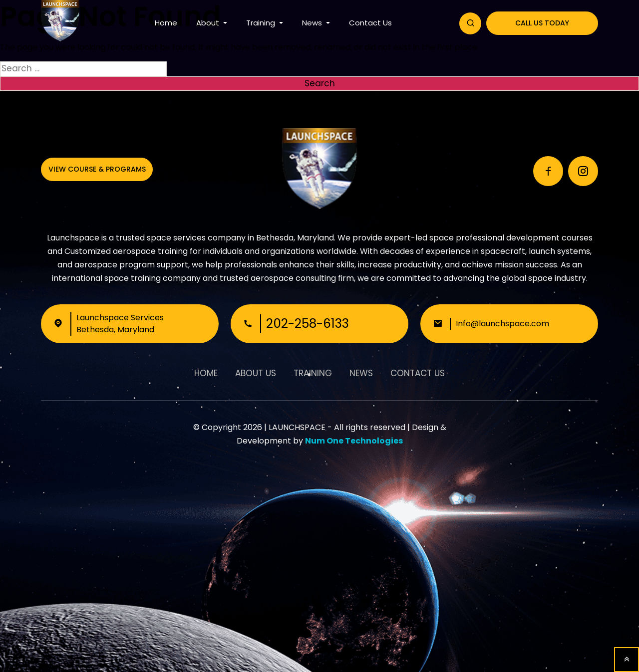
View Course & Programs (97, 169)
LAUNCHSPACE (297, 427)
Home (166, 23)
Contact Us (370, 23)
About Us (256, 373)
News (313, 23)
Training (262, 23)
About (209, 23)
